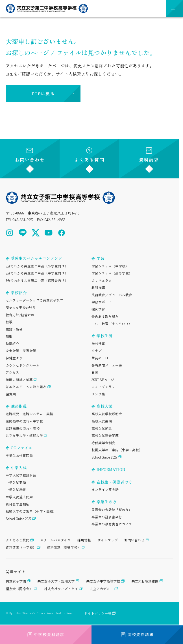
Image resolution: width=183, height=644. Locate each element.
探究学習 (98, 309)
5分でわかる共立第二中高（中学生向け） (37, 273)
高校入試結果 (102, 428)
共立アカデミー (101, 589)
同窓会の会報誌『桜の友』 (112, 510)
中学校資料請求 (46, 634)
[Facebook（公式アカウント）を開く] (62, 233)
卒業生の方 (106, 502)
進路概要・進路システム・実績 (29, 414)
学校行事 (98, 344)
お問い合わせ (30, 155)
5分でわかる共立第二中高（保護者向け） (37, 280)
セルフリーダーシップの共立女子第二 (34, 300)
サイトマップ (108, 540)
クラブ (97, 351)
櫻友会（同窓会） (19, 589)
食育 (95, 372)
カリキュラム (102, 280)
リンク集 (98, 394)
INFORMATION (111, 469)
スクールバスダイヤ (55, 540)
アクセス (12, 372)
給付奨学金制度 (18, 504)
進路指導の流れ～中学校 (24, 421)
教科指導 (98, 287)
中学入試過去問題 (19, 497)
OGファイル (22, 448)
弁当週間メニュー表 (107, 365)
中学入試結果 (16, 490)
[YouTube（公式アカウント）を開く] (49, 233)
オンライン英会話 (105, 490)
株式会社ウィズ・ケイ (61, 589)
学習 (101, 258)
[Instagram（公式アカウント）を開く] (10, 233)
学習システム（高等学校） (112, 273)
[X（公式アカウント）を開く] (36, 233)
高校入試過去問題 (105, 435)
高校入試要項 (102, 421)
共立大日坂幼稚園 (145, 581)
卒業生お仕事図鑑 (19, 455)
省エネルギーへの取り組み (26, 387)
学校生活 (104, 336)
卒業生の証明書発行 (107, 517)
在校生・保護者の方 (114, 482)
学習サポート (102, 302)
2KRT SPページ (103, 380)
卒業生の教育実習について (112, 524)
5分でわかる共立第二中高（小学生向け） (37, 266)
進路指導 (19, 406)
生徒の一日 (100, 358)
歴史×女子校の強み (21, 307)
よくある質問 (90, 155)
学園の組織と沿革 (19, 380)
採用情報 (84, 540)
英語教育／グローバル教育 (112, 295)
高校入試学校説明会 (107, 414)
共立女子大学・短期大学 (24, 435)
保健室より (14, 358)
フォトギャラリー (105, 387)
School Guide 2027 (18, 519)
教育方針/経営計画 (20, 315)
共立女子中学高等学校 (103, 581)
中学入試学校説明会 (21, 475)
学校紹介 (19, 293)
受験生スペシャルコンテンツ (36, 258)
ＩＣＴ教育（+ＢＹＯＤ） (112, 324)
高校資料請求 (137, 634)
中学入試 (19, 468)
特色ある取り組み (105, 317)
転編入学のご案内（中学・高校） (31, 511)
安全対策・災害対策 (21, 351)
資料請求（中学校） (21, 547)
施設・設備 (14, 329)
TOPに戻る (43, 93)
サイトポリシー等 (98, 613)
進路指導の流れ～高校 (23, 428)
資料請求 (149, 155)
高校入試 (104, 406)
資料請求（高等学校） (64, 547)
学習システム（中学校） (110, 266)
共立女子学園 (16, 581)
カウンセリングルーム (23, 365)
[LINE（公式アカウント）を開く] (23, 233)
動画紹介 (12, 344)
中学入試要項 (16, 483)
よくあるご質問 (18, 540)
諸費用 (11, 394)
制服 (9, 336)
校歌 (9, 322)
